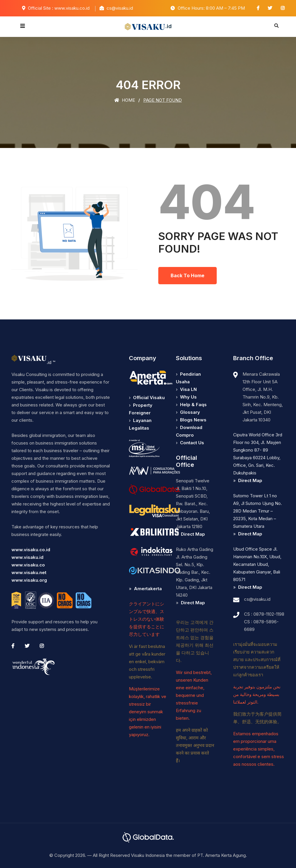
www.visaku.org (29, 580)
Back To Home (187, 275)
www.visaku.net (29, 572)
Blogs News (193, 420)
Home (125, 100)
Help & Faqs (193, 405)
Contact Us (192, 443)
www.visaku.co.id (31, 550)
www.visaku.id (27, 557)
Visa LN (188, 389)
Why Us (188, 397)
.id (148, 27)
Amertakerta (148, 589)
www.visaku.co (28, 565)
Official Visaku (149, 398)
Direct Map (193, 534)
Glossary (190, 412)
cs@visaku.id (257, 599)
